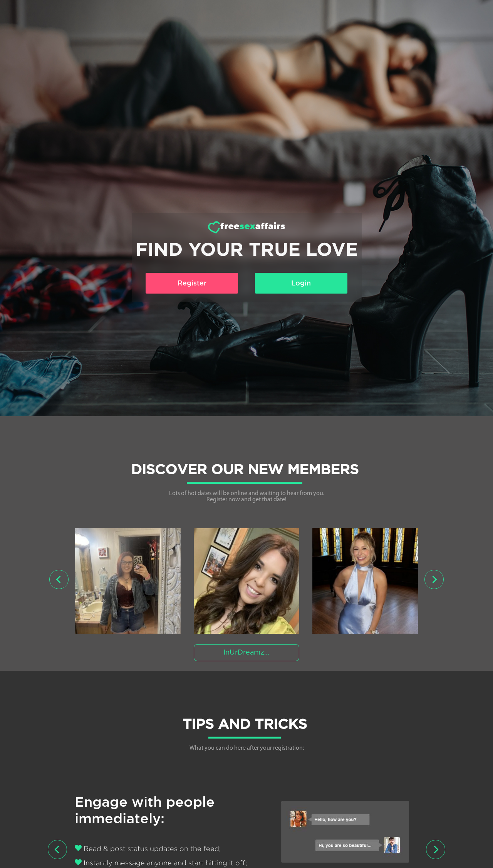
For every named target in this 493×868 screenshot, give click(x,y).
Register (192, 283)
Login (301, 283)
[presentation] (59, 579)
